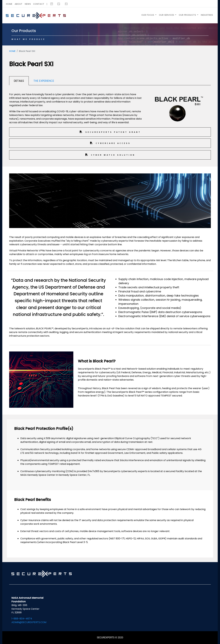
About (18, 4)
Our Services (167, 15)
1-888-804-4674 (22, 619)
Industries (207, 15)
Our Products (188, 15)
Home (9, 4)
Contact (39, 4)
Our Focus (148, 15)
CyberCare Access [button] (110, 143)
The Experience (44, 81)
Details (19, 81)
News (28, 4)
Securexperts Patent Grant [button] (110, 132)
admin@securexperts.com (29, 622)
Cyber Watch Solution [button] (110, 155)
